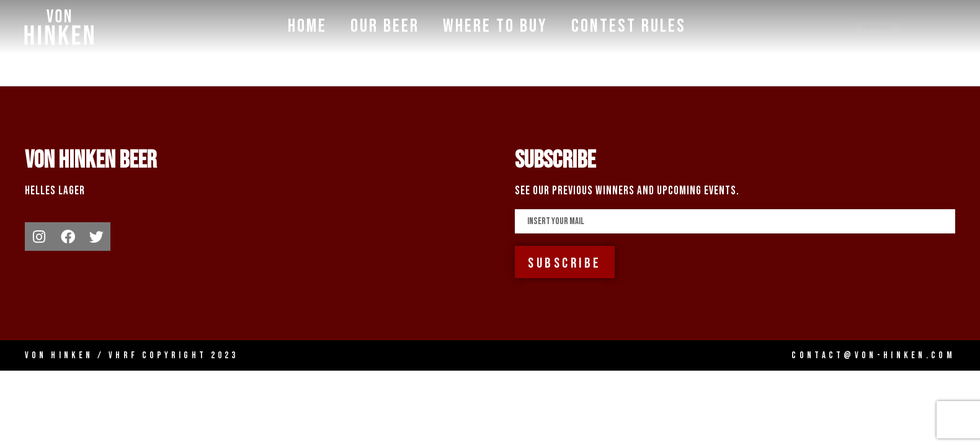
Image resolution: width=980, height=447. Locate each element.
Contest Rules (629, 25)
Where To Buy (495, 25)
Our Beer (385, 25)
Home (307, 25)
